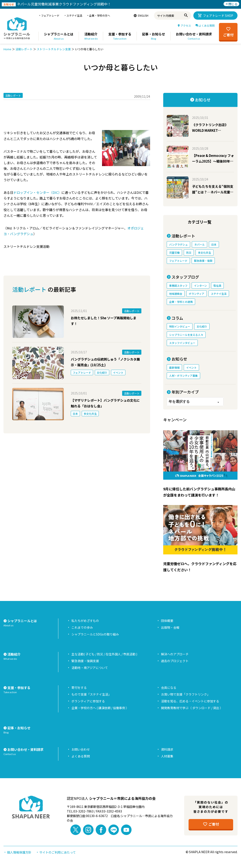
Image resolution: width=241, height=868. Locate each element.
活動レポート (24, 49)
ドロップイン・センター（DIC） (37, 192)
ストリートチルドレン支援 (54, 49)
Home (7, 49)
